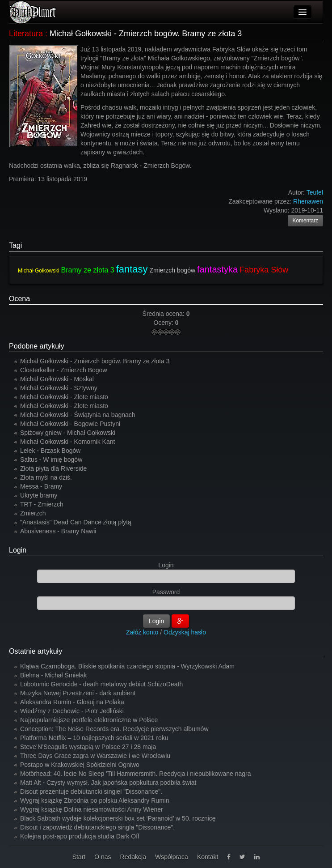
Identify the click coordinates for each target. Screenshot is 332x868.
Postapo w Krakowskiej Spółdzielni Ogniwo (80, 765)
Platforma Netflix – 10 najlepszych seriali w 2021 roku (94, 738)
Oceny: (164, 323)
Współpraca (172, 857)
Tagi (15, 245)
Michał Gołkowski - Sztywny (59, 388)
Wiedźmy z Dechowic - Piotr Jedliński (72, 711)
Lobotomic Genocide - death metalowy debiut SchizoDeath (101, 684)
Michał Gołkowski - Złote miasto (64, 397)
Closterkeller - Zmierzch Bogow (64, 370)
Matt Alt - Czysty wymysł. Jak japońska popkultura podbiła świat (108, 783)
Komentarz (306, 221)
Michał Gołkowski (39, 271)
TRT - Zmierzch (42, 504)
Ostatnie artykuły (36, 651)
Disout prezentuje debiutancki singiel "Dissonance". (91, 791)
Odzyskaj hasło (185, 632)
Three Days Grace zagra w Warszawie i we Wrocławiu (95, 756)
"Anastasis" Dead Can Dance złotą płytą (76, 522)
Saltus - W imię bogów (51, 460)
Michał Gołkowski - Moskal (57, 379)
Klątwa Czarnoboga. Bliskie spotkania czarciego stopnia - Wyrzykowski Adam (127, 666)
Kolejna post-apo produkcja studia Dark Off (80, 836)
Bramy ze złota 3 (88, 270)
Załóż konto (142, 632)
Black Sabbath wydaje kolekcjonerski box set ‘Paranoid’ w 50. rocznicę (118, 818)
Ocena (19, 299)
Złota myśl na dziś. (46, 477)
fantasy (132, 269)
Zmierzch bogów (172, 270)
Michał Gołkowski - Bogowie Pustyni (70, 424)
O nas (103, 857)
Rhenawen (308, 201)
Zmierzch (33, 513)
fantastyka (217, 269)
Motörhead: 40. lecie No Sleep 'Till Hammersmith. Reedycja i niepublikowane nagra (136, 774)
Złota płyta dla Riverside (53, 468)
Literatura (26, 34)
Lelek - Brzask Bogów (50, 451)
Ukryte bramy (39, 495)
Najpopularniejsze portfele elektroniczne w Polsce (89, 720)
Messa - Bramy (41, 486)
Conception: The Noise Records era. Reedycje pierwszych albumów (114, 729)
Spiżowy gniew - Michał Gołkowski (68, 433)
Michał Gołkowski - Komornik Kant (67, 442)
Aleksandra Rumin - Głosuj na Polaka (72, 702)
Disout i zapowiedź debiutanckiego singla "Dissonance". (97, 827)
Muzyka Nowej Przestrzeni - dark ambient (78, 693)
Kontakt (208, 857)
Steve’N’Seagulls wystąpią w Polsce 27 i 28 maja (88, 747)
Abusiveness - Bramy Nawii (58, 531)
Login (18, 550)
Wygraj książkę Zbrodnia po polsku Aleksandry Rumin (95, 800)
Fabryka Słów (264, 270)
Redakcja (133, 857)
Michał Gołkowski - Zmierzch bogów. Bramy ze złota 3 (95, 361)
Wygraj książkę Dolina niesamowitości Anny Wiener (92, 809)
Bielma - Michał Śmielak (53, 675)
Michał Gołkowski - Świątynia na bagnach (78, 415)
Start (79, 857)
